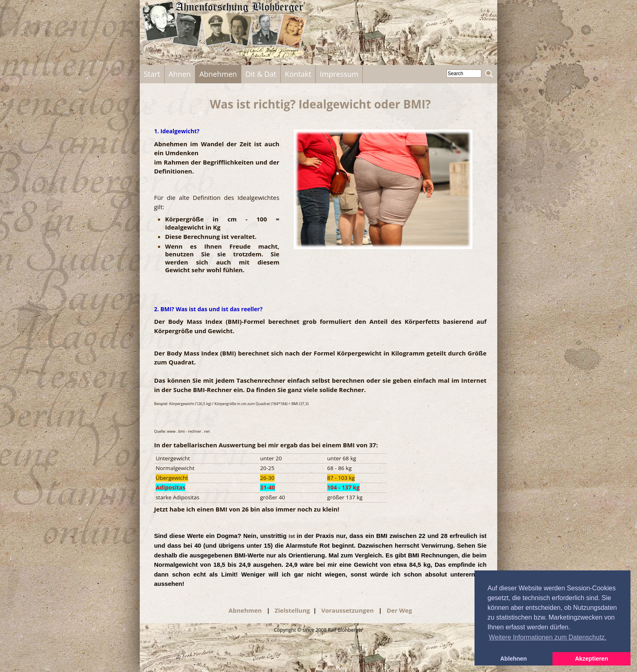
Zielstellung (292, 610)
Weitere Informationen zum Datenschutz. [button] (548, 637)
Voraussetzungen (348, 610)
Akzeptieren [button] (591, 659)
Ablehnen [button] (513, 659)
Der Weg (400, 610)
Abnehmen (246, 610)
